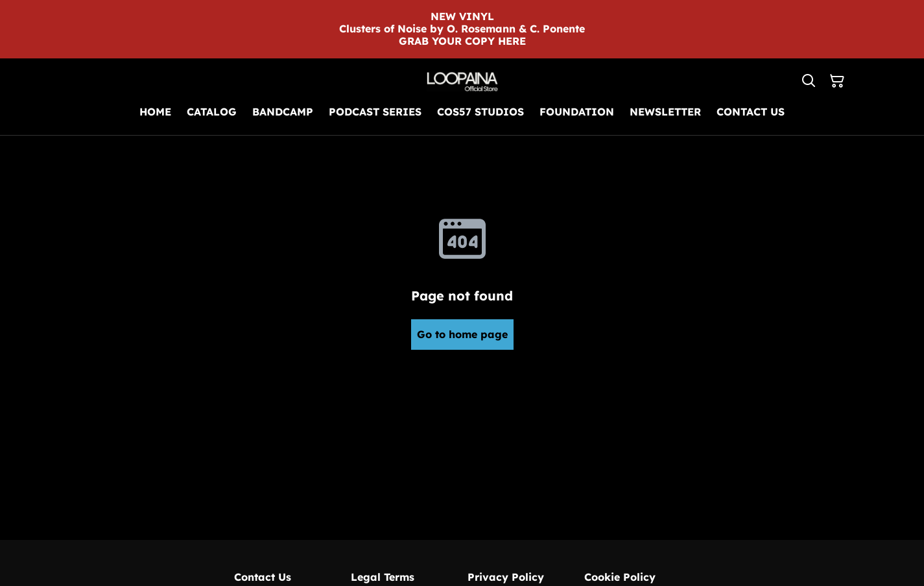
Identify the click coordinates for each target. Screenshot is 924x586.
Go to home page (462, 334)
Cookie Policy (620, 577)
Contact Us (263, 577)
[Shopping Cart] (837, 81)
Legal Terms (383, 577)
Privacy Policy (506, 577)
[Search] (809, 81)
